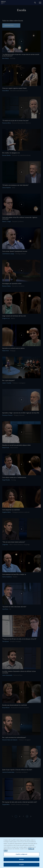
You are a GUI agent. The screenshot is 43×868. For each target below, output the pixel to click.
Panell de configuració (21, 855)
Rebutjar (21, 860)
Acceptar (21, 865)
